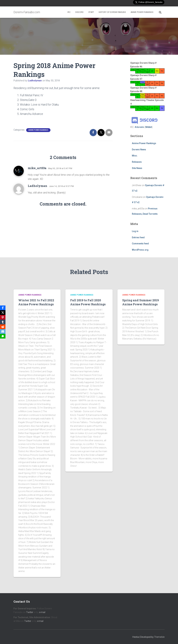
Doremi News (139, 150)
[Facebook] (3, 308)
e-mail (42, 612)
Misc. (135, 156)
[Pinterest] (3, 317)
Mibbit (149, 127)
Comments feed (140, 244)
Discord (79, 12)
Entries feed (138, 237)
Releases (137, 162)
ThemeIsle (159, 637)
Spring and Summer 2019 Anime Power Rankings (140, 302)
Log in (135, 231)
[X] (3, 312)
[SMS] (3, 336)
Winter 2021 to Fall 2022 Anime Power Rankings (36, 302)
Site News (137, 168)
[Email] (3, 332)
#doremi (139, 127)
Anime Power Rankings (142, 12)
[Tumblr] (3, 322)
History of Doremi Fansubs (112, 12)
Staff (91, 12)
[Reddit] (3, 327)
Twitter (30, 612)
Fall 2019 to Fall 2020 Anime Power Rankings (88, 302)
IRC (69, 12)
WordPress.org (140, 250)
